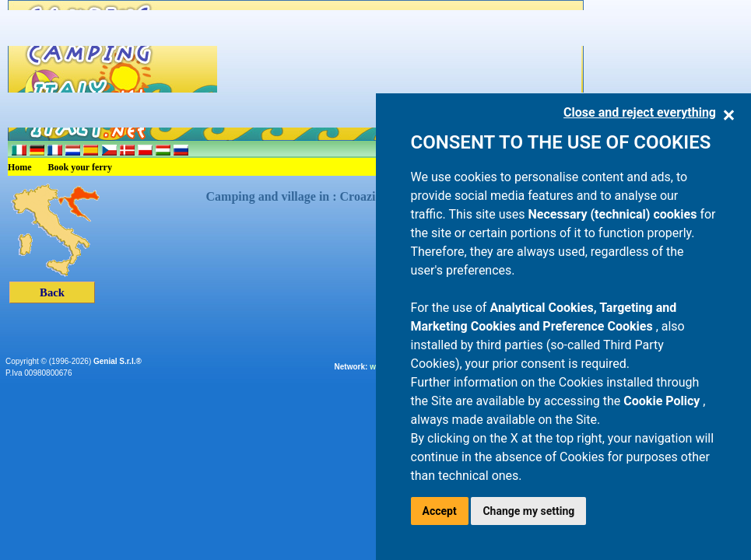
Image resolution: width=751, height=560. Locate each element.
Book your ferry (80, 167)
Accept (440, 511)
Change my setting (528, 511)
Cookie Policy (663, 401)
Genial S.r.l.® (118, 361)
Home (20, 167)
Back (52, 292)
